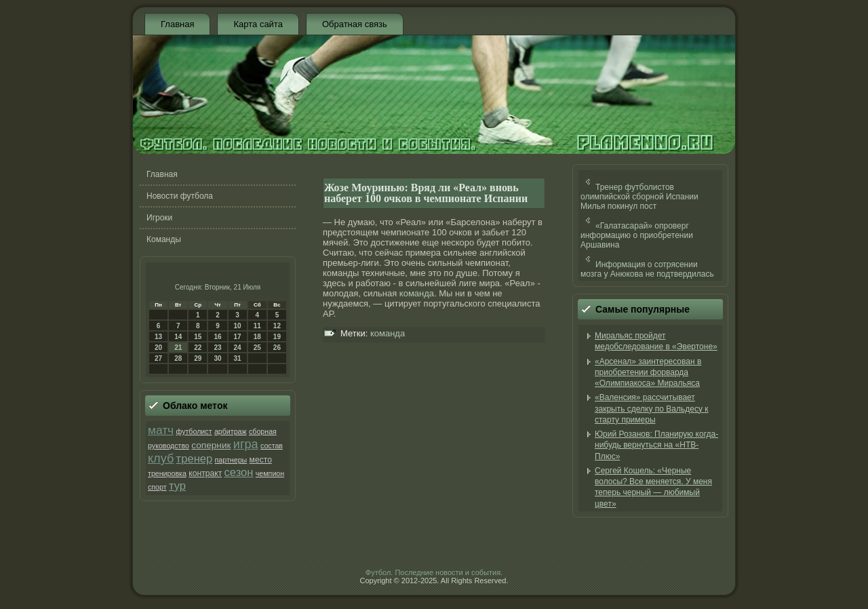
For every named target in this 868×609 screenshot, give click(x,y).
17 (238, 337)
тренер (195, 459)
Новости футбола (180, 196)
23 (217, 348)
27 (158, 358)
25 (257, 348)
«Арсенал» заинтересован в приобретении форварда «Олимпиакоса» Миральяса (648, 373)
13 (158, 337)
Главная (177, 24)
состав (272, 446)
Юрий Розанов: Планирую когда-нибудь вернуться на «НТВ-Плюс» (656, 445)
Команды (164, 239)
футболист (194, 431)
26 (277, 348)
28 (178, 358)
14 (178, 337)
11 (257, 326)
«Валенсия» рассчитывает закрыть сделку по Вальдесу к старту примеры (652, 409)
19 (277, 337)
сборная (263, 431)
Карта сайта (258, 24)
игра (246, 444)
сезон (239, 472)
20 (158, 348)
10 (238, 326)
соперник (211, 445)
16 (217, 337)
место (261, 460)
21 (178, 348)
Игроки (159, 218)
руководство (169, 446)
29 (198, 358)
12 (277, 326)
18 (257, 337)
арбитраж (231, 431)
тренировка (167, 473)
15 (198, 337)
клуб (161, 458)
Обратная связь (355, 24)
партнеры (231, 460)
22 (198, 348)
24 (238, 348)
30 (217, 358)
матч (161, 430)
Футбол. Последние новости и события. (434, 572)
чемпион (270, 473)
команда (417, 293)
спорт (157, 487)
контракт (205, 473)
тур (177, 486)
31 (238, 358)
